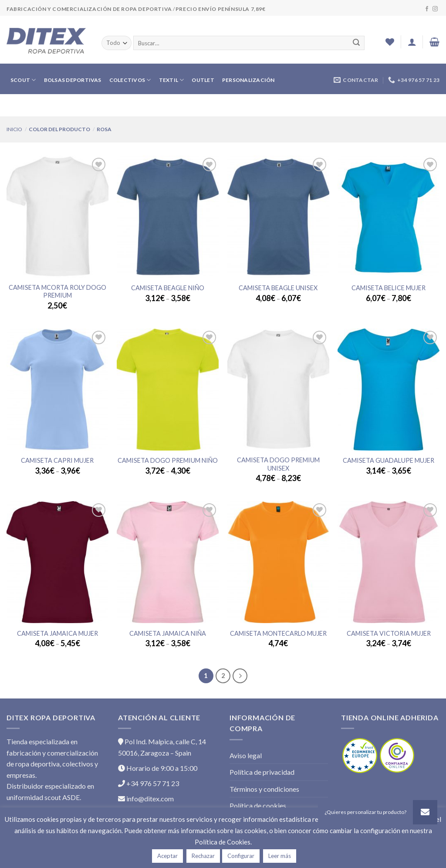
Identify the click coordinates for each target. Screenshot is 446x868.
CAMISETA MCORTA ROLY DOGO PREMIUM (57, 292)
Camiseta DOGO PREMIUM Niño (168, 460)
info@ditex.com (146, 798)
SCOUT (23, 80)
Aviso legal (246, 755)
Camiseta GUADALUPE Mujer (389, 460)
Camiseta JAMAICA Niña (168, 633)
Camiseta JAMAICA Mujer (57, 633)
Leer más (280, 856)
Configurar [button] (241, 856)
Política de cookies (258, 805)
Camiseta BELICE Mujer (389, 288)
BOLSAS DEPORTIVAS (73, 80)
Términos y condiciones (264, 789)
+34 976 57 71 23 (149, 783)
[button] (425, 812)
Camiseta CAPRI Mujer (57, 460)
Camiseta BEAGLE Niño (168, 288)
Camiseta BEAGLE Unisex (278, 288)
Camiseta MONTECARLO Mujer (278, 633)
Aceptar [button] (167, 856)
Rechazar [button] (203, 856)
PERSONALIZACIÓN (248, 80)
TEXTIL (172, 80)
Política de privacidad (262, 772)
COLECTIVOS (130, 80)
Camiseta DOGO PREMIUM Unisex (278, 464)
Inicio (14, 129)
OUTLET (203, 80)
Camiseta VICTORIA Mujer (389, 633)
